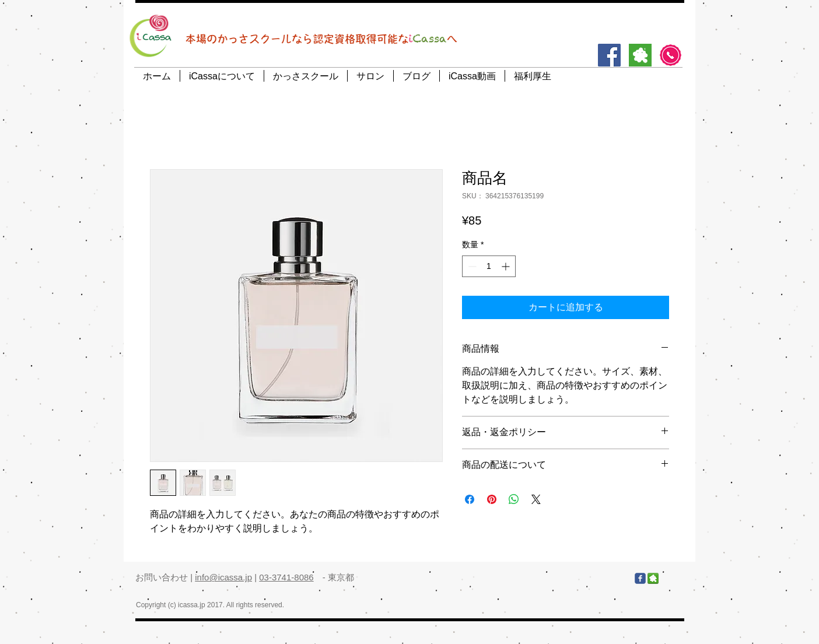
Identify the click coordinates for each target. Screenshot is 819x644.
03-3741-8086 (286, 577)
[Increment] (507, 266)
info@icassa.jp (223, 577)
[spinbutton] (489, 266)
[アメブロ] (640, 55)
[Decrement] (471, 266)
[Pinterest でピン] (492, 499)
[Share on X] (536, 499)
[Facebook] (609, 55)
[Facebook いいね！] (563, 579)
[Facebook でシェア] (470, 499)
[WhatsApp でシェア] (514, 499)
